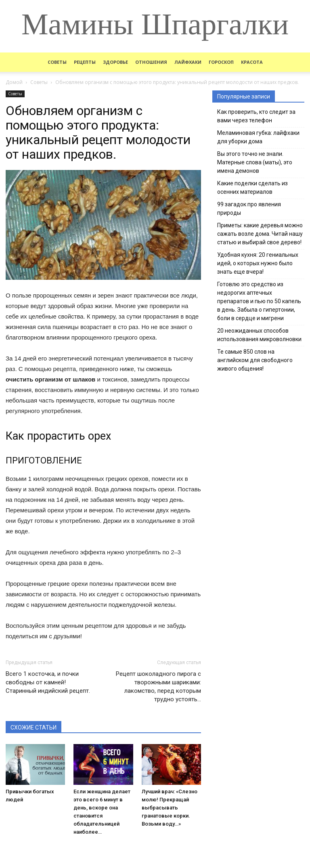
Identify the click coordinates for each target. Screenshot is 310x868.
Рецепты (85, 62)
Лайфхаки (188, 62)
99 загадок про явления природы (249, 209)
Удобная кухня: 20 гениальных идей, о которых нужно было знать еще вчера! (258, 263)
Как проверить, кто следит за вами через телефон (256, 116)
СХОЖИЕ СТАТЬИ (34, 728)
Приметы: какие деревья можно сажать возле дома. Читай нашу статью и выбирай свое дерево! (260, 234)
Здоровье (115, 62)
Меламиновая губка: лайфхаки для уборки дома (258, 137)
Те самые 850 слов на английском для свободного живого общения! (255, 360)
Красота (252, 62)
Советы (57, 62)
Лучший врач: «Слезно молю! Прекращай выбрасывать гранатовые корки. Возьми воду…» (170, 808)
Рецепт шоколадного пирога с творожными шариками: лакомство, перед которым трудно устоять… (158, 687)
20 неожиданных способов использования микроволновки (259, 335)
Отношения (151, 62)
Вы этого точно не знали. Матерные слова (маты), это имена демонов (255, 162)
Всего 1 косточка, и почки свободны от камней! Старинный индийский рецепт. (48, 682)
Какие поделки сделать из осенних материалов (252, 188)
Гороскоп (221, 62)
